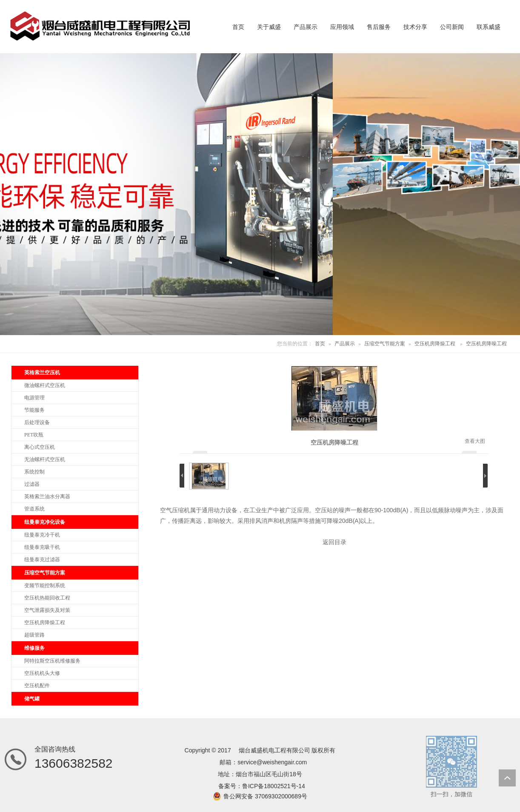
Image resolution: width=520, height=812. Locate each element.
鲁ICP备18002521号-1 (272, 786)
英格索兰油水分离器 (47, 496)
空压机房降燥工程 (435, 344)
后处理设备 (37, 422)
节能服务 (34, 410)
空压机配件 (37, 686)
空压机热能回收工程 (47, 598)
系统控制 (34, 472)
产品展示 (345, 344)
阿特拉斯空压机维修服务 (52, 661)
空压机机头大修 (42, 673)
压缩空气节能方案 (385, 344)
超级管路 (34, 635)
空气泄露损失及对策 (47, 610)
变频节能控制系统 (45, 585)
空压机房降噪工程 (486, 344)
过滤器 (32, 484)
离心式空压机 (40, 447)
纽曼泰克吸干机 (42, 547)
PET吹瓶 (34, 435)
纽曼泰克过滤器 (42, 560)
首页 (320, 344)
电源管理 (34, 398)
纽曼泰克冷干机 (42, 535)
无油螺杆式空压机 (45, 459)
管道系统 (34, 509)
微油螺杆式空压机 (45, 385)
